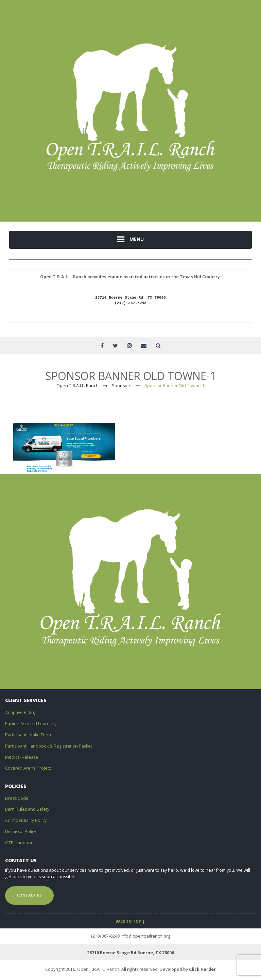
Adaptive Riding (21, 712)
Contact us (29, 895)
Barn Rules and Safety (27, 809)
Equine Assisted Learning (30, 724)
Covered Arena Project (28, 768)
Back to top (131, 921)
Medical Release (22, 757)
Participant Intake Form (28, 735)
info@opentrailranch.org (145, 936)
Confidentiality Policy (26, 820)
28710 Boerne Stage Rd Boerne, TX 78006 (130, 953)
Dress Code (17, 798)
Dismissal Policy (21, 832)
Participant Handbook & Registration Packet (49, 746)
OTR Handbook (20, 843)
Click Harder (202, 969)
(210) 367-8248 (105, 936)
